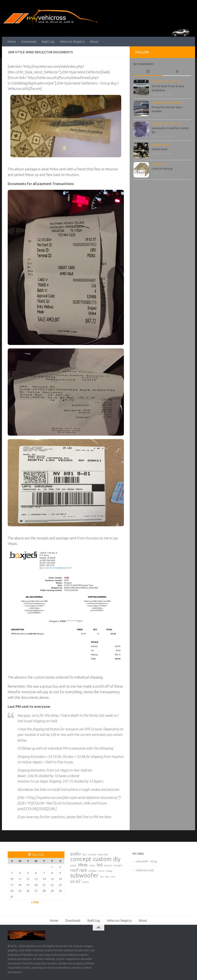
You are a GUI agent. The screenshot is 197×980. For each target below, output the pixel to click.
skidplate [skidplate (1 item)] (93, 871)
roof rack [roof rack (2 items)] (79, 870)
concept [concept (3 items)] (81, 859)
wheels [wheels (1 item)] (85, 882)
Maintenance (174, 103)
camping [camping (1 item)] (92, 854)
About (94, 42)
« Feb (35, 902)
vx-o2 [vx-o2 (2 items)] (75, 881)
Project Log (173, 82)
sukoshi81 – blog (146, 861)
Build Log (48, 42)
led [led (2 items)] (99, 865)
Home (12, 42)
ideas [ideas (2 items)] (83, 865)
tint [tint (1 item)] (102, 877)
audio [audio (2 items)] (76, 854)
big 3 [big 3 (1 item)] (85, 854)
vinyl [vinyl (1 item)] (113, 877)
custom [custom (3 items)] (102, 859)
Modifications (161, 145)
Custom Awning (162, 169)
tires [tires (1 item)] (107, 877)
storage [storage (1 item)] (109, 871)
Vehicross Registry (72, 42)
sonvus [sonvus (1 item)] (101, 871)
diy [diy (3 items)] (117, 859)
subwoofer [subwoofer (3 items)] (84, 875)
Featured (157, 82)
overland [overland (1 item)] (108, 865)
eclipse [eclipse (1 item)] (73, 865)
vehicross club (145, 870)
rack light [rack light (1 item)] (118, 865)
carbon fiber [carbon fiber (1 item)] (103, 854)
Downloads (29, 42)
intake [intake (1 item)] (92, 865)
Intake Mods (160, 149)
